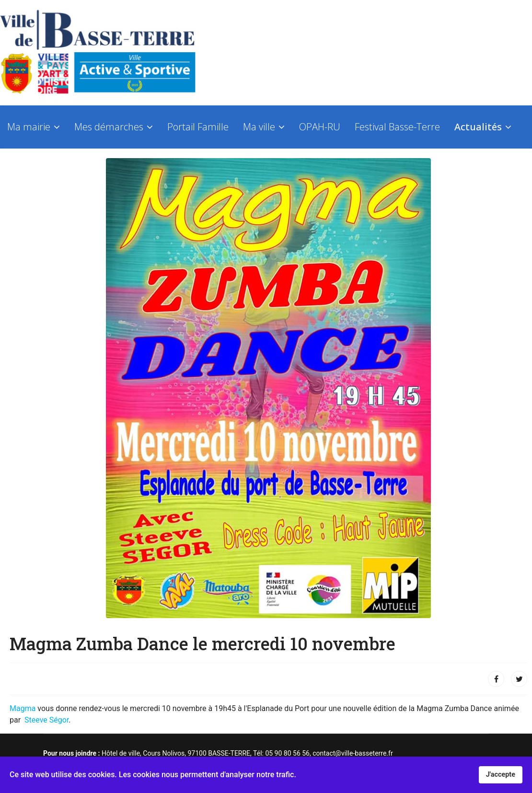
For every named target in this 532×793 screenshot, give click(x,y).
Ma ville (259, 127)
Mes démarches (109, 127)
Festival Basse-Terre (397, 127)
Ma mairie (29, 127)
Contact (24, 175)
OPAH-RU (320, 127)
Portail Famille (198, 127)
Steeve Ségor (46, 720)
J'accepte (501, 775)
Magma (23, 708)
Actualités (478, 127)
